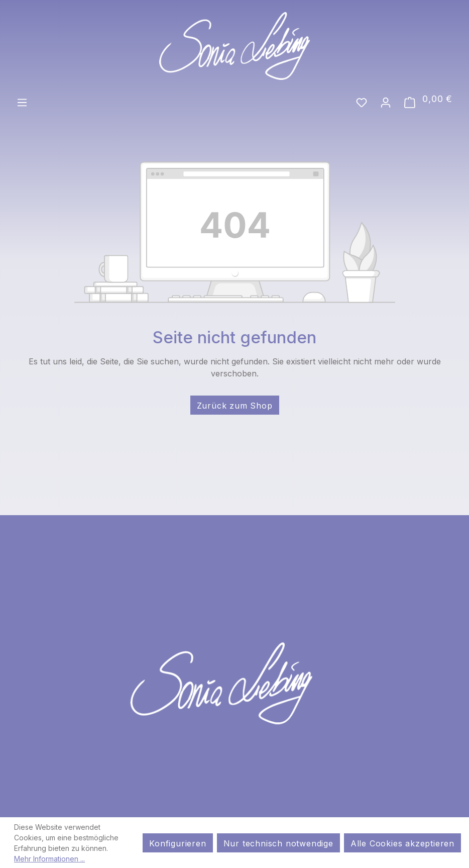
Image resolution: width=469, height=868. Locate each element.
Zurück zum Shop (235, 406)
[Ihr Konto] (386, 102)
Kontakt (363, 814)
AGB (157, 814)
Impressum (112, 814)
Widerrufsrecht (292, 814)
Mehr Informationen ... (49, 859)
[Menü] (22, 102)
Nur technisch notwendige (278, 843)
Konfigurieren (178, 843)
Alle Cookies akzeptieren (402, 843)
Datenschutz (209, 814)
